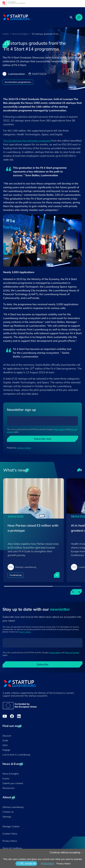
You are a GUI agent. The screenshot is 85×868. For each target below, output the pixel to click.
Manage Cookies (11, 826)
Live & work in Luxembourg (16, 755)
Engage (6, 750)
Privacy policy (59, 429)
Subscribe (43, 664)
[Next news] (79, 592)
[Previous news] (73, 592)
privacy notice (24, 448)
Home (6, 34)
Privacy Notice (10, 841)
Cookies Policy (10, 834)
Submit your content (13, 783)
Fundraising (16, 575)
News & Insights (20, 34)
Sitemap (7, 817)
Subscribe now (43, 439)
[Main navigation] (79, 17)
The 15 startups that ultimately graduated (27, 141)
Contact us (8, 812)
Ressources (8, 788)
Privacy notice (25, 632)
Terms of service (72, 652)
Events (6, 779)
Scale (5, 740)
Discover (7, 736)
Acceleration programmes (18, 82)
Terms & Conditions (12, 848)
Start (5, 745)
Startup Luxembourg (13, 807)
